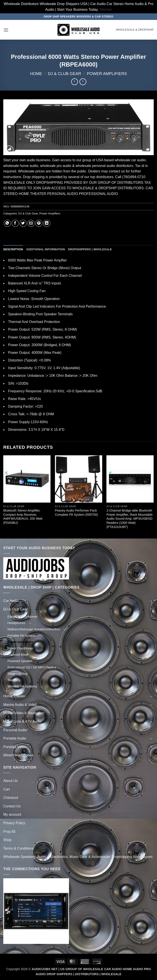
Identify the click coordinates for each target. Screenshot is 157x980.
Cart (7, 789)
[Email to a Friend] (31, 223)
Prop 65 (9, 832)
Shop (7, 840)
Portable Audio (15, 738)
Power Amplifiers (107, 74)
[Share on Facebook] (15, 223)
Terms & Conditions (19, 848)
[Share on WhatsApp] (7, 223)
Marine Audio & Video (20, 705)
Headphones (16, 623)
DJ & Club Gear (64, 74)
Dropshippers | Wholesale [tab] (90, 249)
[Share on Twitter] (23, 223)
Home (36, 74)
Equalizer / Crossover (23, 617)
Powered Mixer (18, 655)
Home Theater (14, 696)
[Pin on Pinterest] (39, 223)
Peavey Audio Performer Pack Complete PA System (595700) (77, 513)
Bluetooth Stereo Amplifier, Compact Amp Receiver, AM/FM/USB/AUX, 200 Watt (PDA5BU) (23, 517)
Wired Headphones (18, 755)
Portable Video (15, 747)
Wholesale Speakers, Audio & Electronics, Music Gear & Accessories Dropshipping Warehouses (78, 857)
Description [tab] (13, 249)
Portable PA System (21, 636)
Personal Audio (15, 730)
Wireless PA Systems (22, 686)
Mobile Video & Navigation (24, 713)
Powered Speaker (20, 661)
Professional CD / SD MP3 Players (32, 667)
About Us (11, 781)
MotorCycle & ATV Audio (22, 721)
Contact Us (12, 806)
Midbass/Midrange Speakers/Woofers (34, 629)
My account (12, 814)
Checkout (11, 798)
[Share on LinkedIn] (47, 223)
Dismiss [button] (106, 10)
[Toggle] (151, 601)
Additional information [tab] (45, 249)
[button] (6, 30)
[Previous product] (83, 82)
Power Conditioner (20, 648)
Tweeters (14, 680)
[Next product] (75, 82)
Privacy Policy (14, 823)
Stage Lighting (18, 674)
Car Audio (11, 601)
